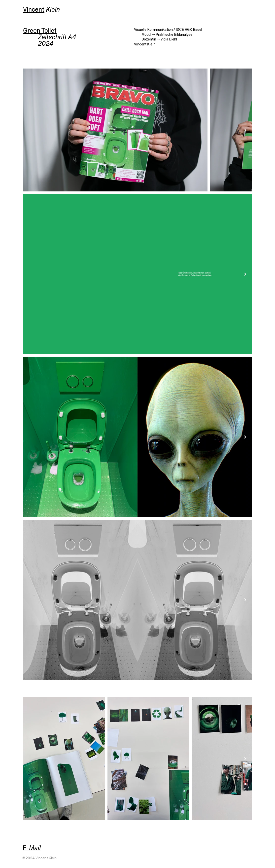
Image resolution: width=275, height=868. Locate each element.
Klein (53, 9)
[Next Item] (245, 130)
